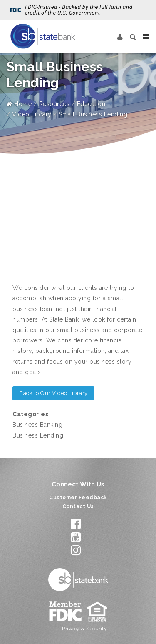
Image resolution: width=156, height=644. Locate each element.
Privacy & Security (84, 629)
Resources (54, 104)
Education (91, 104)
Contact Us (78, 506)
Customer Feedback (78, 498)
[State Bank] (43, 36)
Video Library (32, 114)
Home (19, 104)
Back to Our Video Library (53, 393)
